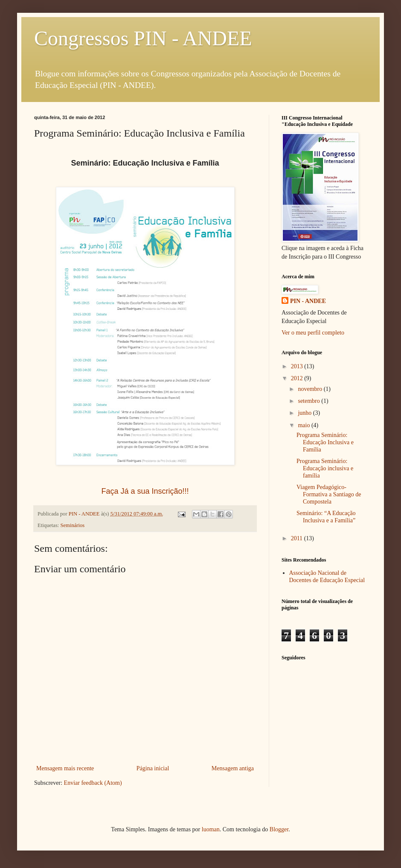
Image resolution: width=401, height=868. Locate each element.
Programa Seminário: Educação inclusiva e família (325, 468)
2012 (298, 378)
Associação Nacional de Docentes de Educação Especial (327, 577)
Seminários (73, 525)
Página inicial (153, 768)
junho (305, 413)
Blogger (279, 829)
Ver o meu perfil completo (313, 333)
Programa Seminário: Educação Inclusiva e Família (325, 442)
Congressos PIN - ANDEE (143, 38)
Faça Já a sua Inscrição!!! (145, 491)
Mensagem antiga (233, 768)
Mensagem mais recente (65, 768)
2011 (298, 538)
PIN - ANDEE (308, 301)
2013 (298, 366)
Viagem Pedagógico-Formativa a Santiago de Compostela (329, 494)
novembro (311, 389)
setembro (309, 401)
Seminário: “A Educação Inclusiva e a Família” (326, 517)
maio (305, 425)
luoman (211, 829)
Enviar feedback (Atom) (93, 783)
